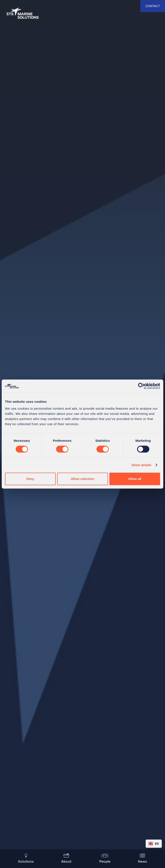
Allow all (135, 479)
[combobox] (154, 844)
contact (153, 6)
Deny (30, 479)
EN (154, 844)
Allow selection (82, 479)
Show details (141, 465)
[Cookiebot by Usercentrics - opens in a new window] (141, 386)
